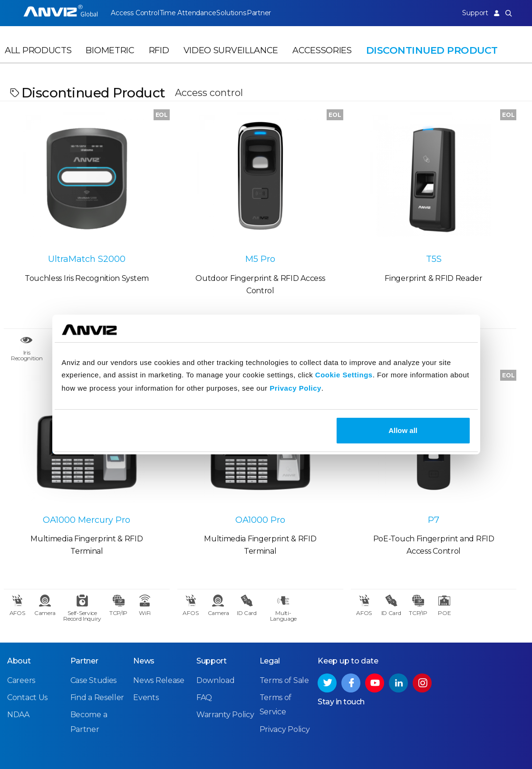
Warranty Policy (225, 649)
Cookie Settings (344, 375)
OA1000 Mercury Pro (465, 224)
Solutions (243, 13)
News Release (159, 614)
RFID (159, 60)
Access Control (135, 13)
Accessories (322, 60)
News (144, 595)
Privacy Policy (295, 388)
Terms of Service (394, 745)
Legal (270, 595)
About (19, 595)
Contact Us (27, 631)
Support (469, 13)
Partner (276, 13)
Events (146, 631)
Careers (21, 614)
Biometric (110, 60)
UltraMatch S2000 (66, 224)
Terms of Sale (284, 614)
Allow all (403, 430)
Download (216, 614)
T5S (333, 224)
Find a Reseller (97, 631)
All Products (38, 60)
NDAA (18, 649)
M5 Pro (199, 224)
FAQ (204, 631)
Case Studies (93, 614)
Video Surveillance (231, 60)
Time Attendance (193, 13)
